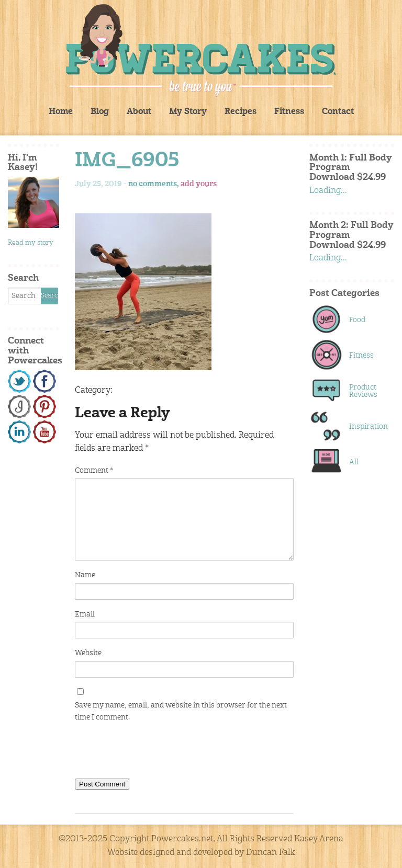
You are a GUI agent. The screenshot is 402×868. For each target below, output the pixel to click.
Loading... (328, 191)
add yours (199, 184)
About (139, 112)
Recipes (241, 112)
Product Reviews (363, 391)
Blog (100, 112)
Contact (338, 112)
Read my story (31, 243)
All (354, 462)
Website (88, 653)
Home (61, 112)
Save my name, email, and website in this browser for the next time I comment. (181, 711)
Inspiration (366, 427)
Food (357, 320)
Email (85, 614)
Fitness (289, 112)
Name (85, 575)
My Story (188, 112)
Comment (94, 471)
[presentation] (154, 752)
